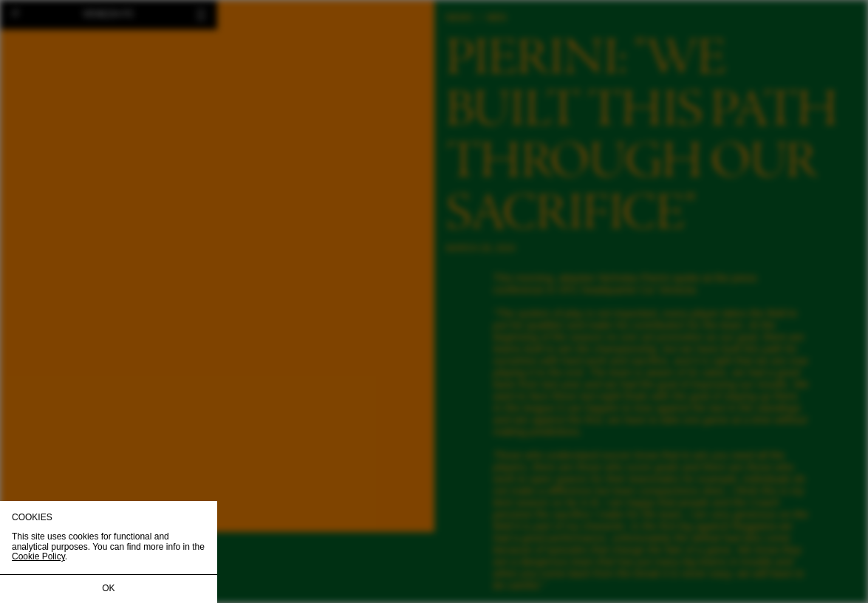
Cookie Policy (38, 556)
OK (108, 588)
